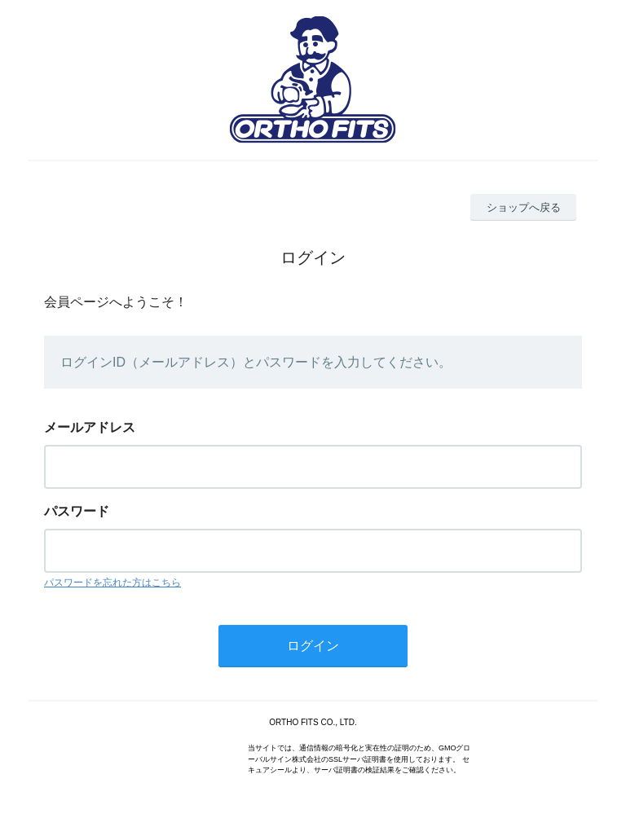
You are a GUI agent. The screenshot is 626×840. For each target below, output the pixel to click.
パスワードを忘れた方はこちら (112, 583)
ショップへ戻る (524, 207)
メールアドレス (90, 427)
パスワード (77, 511)
